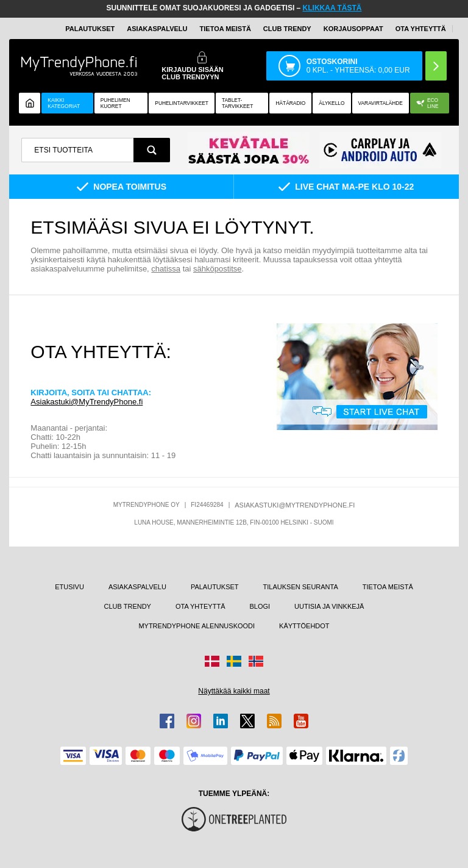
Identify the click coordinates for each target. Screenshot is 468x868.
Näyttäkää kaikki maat (234, 691)
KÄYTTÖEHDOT (304, 626)
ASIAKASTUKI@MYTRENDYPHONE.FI (295, 505)
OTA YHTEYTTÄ (421, 29)
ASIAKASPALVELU (157, 29)
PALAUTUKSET (90, 29)
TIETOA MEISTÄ (225, 29)
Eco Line (427, 103)
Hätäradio (290, 103)
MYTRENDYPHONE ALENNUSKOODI (197, 626)
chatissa (166, 269)
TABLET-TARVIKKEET (237, 103)
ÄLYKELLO (331, 103)
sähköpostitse (218, 269)
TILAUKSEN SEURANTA (301, 587)
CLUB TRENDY (128, 606)
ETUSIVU (69, 587)
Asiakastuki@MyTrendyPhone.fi (87, 402)
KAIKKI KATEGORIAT (64, 103)
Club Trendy (287, 29)
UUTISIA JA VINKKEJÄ (329, 606)
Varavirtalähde (381, 103)
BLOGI (260, 606)
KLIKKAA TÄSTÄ (332, 8)
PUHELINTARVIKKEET (182, 103)
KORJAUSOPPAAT (353, 29)
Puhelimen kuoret (115, 103)
